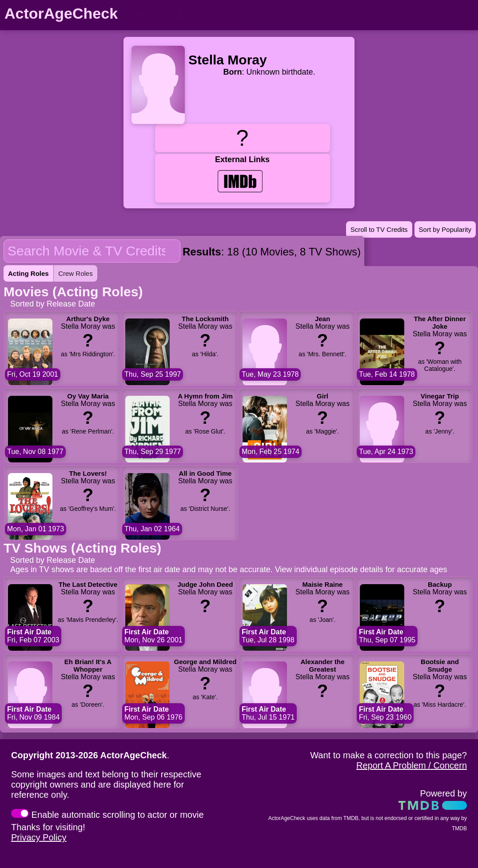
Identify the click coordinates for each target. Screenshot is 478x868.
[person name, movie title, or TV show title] (184, 14)
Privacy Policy (39, 837)
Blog (402, 12)
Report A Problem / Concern (412, 765)
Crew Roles (76, 273)
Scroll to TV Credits (379, 229)
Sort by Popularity (445, 229)
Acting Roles (28, 273)
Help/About (447, 12)
